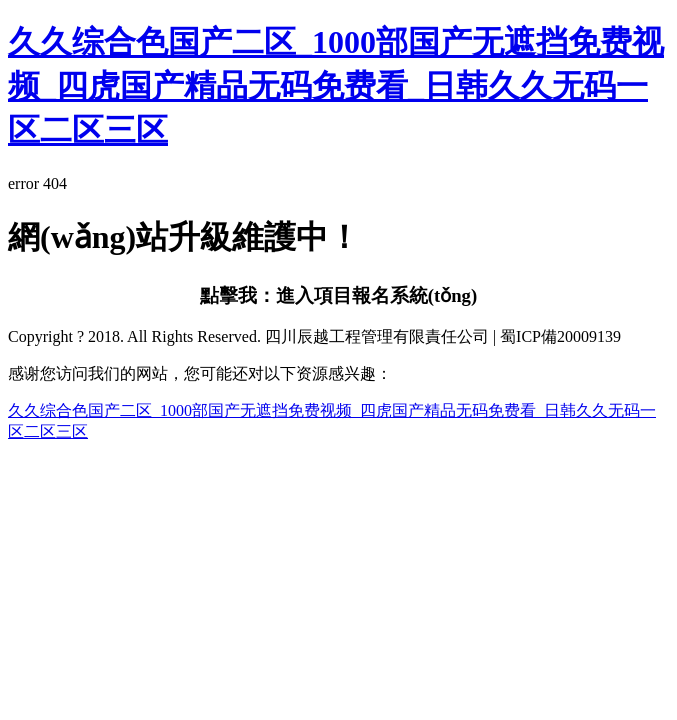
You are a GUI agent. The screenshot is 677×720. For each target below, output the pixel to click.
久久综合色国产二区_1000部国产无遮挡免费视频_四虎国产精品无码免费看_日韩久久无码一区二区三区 (336, 86)
